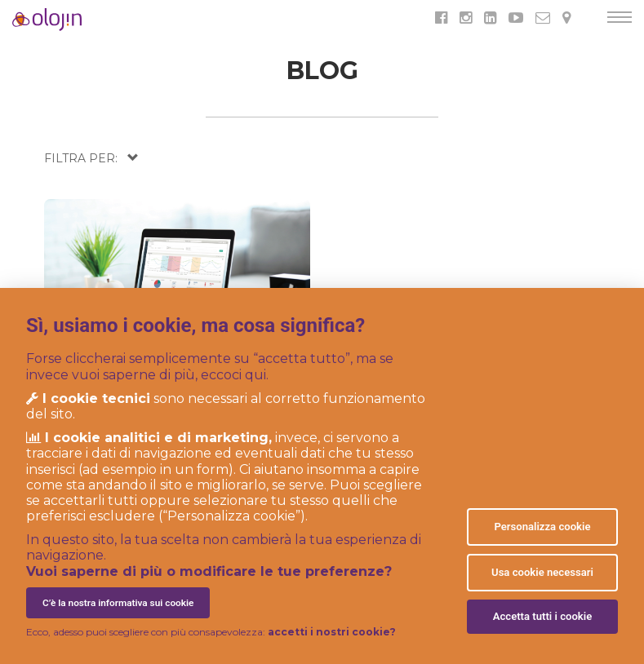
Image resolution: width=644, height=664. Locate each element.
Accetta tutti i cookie (543, 616)
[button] (91, 158)
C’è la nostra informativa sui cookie (118, 603)
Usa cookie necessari (542, 572)
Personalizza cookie (542, 527)
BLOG (322, 71)
